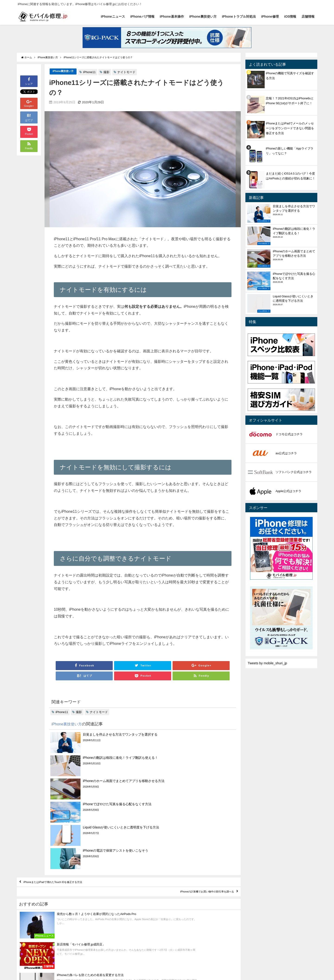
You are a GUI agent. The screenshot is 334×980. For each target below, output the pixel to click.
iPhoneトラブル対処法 (239, 16)
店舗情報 (308, 16)
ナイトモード (130, 72)
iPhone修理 (270, 16)
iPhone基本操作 (172, 16)
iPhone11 (93, 72)
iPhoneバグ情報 (142, 16)
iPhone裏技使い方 (203, 16)
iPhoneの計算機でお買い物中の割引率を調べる (193, 828)
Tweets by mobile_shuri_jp (267, 663)
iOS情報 (290, 16)
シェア (29, 81)
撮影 (111, 72)
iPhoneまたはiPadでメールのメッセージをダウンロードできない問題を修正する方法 (290, 128)
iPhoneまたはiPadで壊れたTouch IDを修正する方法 (68, 815)
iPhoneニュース (113, 16)
